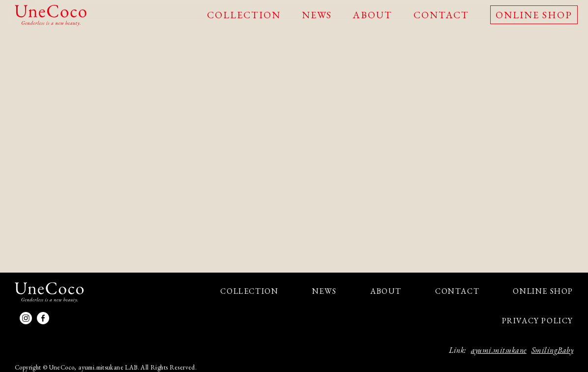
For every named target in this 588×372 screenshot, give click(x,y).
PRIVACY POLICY (538, 321)
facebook (43, 318)
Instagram (26, 318)
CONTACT (441, 15)
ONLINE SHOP (534, 15)
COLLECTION (244, 15)
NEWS (317, 15)
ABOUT (372, 15)
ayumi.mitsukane (499, 350)
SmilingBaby (552, 350)
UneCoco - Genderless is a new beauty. (51, 15)
